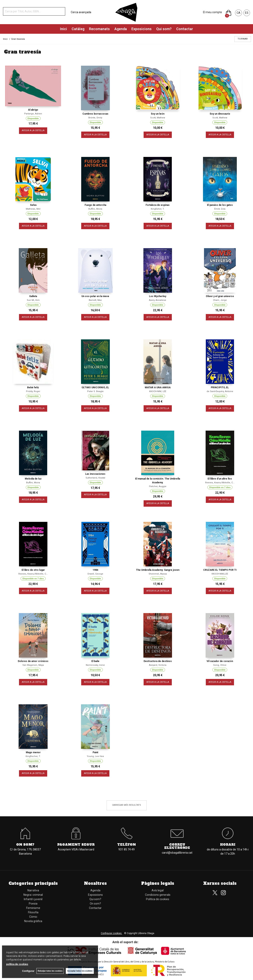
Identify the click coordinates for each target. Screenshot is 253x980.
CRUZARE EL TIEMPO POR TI (220, 570)
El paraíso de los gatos (220, 205)
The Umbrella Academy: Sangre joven (158, 570)
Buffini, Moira (95, 209)
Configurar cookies (111, 933)
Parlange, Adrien (33, 114)
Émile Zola (220, 209)
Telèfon (126, 844)
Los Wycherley (158, 296)
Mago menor (33, 752)
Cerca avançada (81, 12)
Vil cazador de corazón (220, 661)
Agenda (121, 29)
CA (238, 13)
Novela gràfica (33, 921)
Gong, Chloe (220, 665)
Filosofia (33, 912)
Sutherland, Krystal (95, 478)
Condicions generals (158, 895)
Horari (228, 844)
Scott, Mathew (158, 118)
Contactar (185, 29)
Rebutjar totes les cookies (50, 971)
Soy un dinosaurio (220, 114)
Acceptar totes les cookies (80, 971)
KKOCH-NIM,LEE (220, 574)
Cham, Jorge (220, 300)
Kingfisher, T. (158, 209)
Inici (63, 29)
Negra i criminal (33, 895)
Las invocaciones (95, 474)
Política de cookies (158, 899)
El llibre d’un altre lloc (220, 479)
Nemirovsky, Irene (95, 665)
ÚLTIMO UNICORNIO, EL (95, 387)
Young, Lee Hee (95, 756)
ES (247, 13)
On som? (25, 844)
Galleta (33, 296)
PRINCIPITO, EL (220, 387)
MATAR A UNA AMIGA (158, 387)
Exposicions (141, 29)
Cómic (33, 917)
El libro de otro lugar (33, 570)
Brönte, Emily (95, 118)
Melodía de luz (33, 479)
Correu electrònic (177, 846)
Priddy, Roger (33, 391)
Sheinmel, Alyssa (158, 574)
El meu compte (212, 12)
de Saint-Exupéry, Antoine (220, 391)
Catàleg (78, 29)
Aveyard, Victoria (158, 665)
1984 (95, 570)
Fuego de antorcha (95, 205)
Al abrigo (33, 110)
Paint (95, 752)
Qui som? (164, 29)
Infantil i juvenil (33, 899)
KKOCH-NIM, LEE (158, 391)
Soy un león (158, 114)
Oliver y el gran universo (220, 296)
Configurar (28, 971)
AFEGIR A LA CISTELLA (33, 130)
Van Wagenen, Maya (33, 665)
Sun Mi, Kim (33, 300)
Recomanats (99, 29)
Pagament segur (76, 844)
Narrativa (33, 890)
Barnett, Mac (95, 300)
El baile (95, 661)
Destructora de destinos (158, 661)
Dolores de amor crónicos (33, 661)
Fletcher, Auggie (158, 486)
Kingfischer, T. (33, 756)
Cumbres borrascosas (95, 114)
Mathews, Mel (33, 209)
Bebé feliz (33, 387)
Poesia (33, 904)
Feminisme (33, 908)
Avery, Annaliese (158, 300)
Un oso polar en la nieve (95, 296)
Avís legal (158, 890)
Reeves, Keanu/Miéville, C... (220, 483)
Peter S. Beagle (95, 391)
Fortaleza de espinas (158, 205)
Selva (33, 205)
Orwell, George (95, 574)
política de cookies (17, 964)
